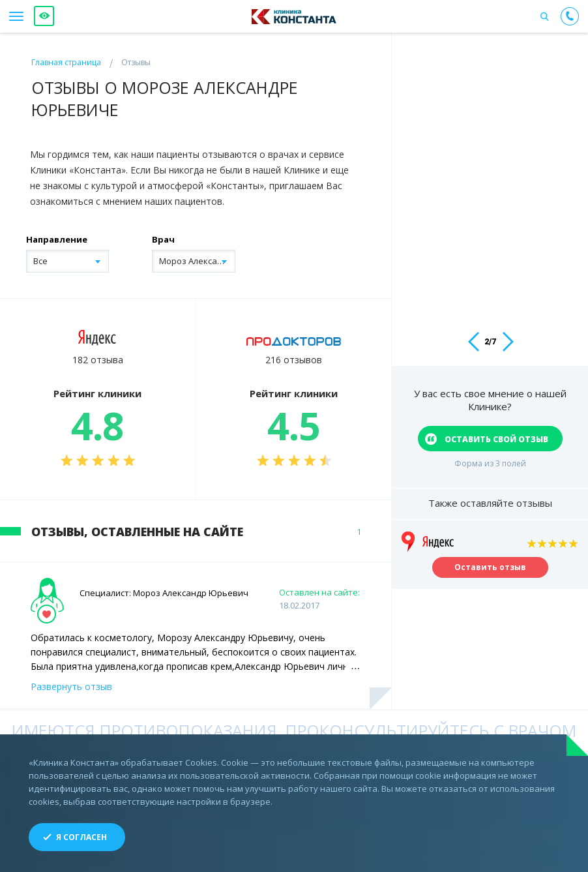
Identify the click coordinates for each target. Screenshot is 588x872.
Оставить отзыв (490, 572)
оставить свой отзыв (496, 439)
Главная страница (66, 62)
